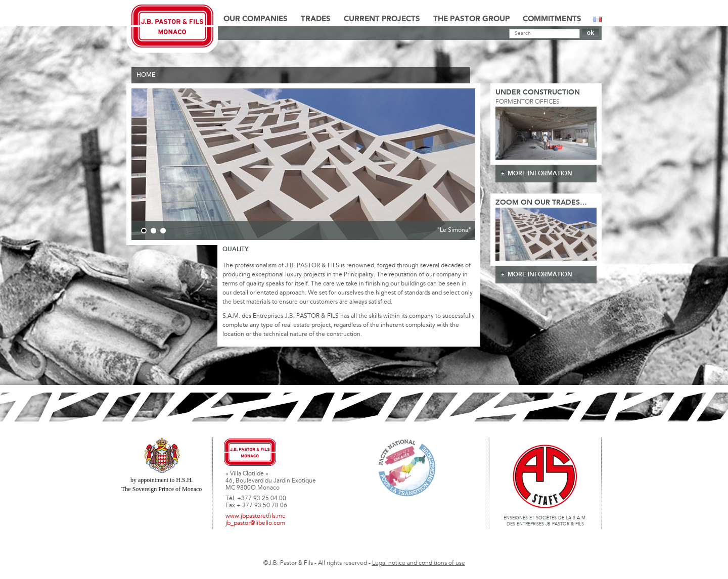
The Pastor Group (471, 19)
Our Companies (256, 19)
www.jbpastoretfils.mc (255, 516)
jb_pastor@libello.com (255, 523)
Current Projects (382, 19)
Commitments (552, 19)
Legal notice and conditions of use (419, 563)
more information (540, 174)
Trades (316, 19)
